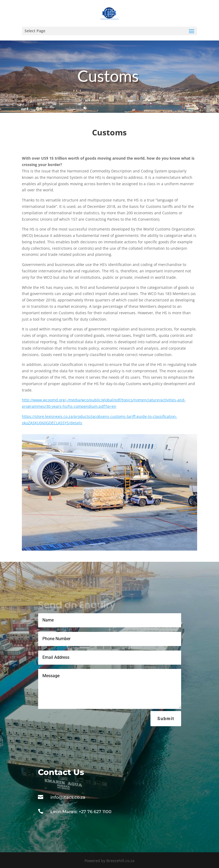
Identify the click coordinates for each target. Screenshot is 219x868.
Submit (166, 719)
